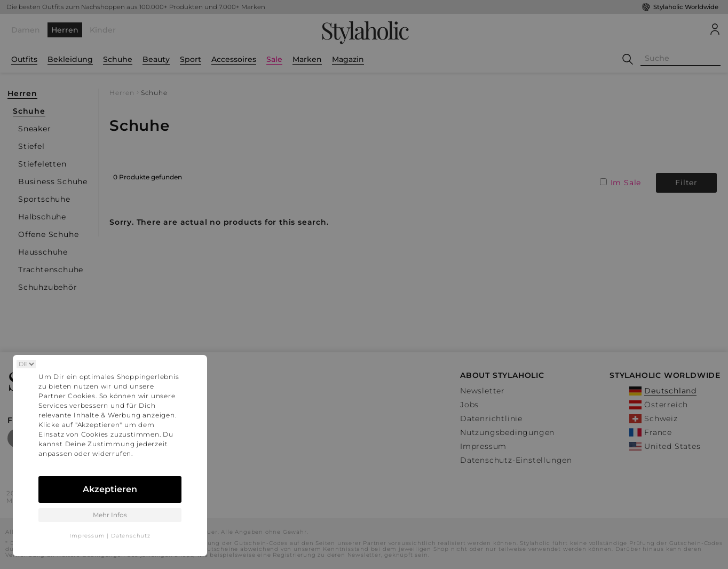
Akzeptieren (110, 489)
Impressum (87, 536)
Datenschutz (131, 536)
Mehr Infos (110, 515)
